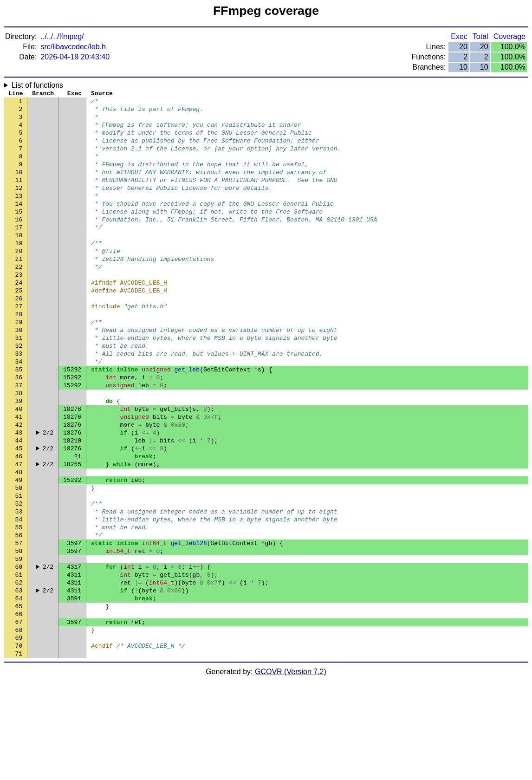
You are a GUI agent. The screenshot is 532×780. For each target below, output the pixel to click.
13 (19, 215)
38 (19, 447)
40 (19, 466)
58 (19, 633)
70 (19, 744)
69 (19, 735)
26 (19, 336)
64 (19, 689)
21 (19, 289)
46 (19, 521)
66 (19, 707)
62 (19, 670)
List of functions (37, 85)
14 (19, 224)
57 (19, 624)
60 (19, 651)
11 (19, 196)
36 (19, 429)
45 (19, 512)
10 (19, 187)
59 (19, 642)
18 (19, 261)
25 (19, 326)
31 (19, 382)
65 (19, 698)
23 (19, 308)
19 (19, 271)
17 (19, 252)
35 (19, 419)
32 (19, 391)
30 (19, 373)
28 (19, 354)
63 (19, 679)
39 (19, 456)
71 (19, 754)
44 (19, 503)
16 (19, 243)
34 (19, 410)
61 (19, 661)
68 (19, 726)
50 (19, 559)
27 (19, 345)
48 (19, 540)
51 (19, 568)
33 (19, 401)
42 (19, 484)
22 (19, 299)
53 (19, 586)
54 (19, 596)
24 (19, 317)
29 (19, 364)
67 (19, 716)
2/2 (48, 494)
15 (19, 234)
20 (19, 280)
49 (19, 549)
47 (19, 531)
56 (19, 614)
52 (19, 577)
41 (19, 475)
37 (19, 438)
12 (19, 206)
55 (19, 605)
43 (19, 494)
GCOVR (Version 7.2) (291, 772)
